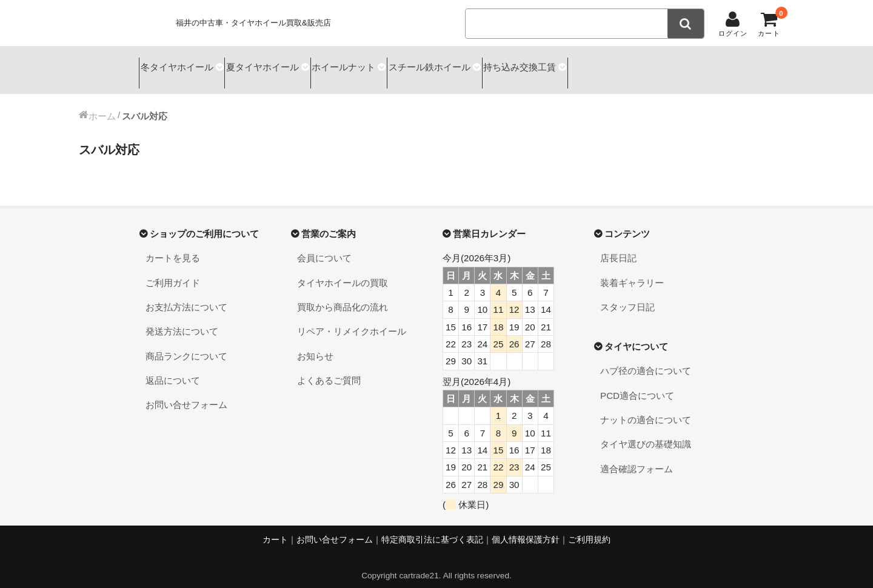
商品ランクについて (186, 345)
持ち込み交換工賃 (588, 65)
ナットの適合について (646, 409)
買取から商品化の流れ (343, 296)
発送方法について (182, 321)
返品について (173, 369)
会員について (324, 247)
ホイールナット (379, 65)
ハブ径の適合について (646, 360)
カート (275, 529)
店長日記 (618, 247)
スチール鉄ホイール (481, 65)
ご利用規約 (589, 529)
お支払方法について (186, 296)
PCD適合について (637, 385)
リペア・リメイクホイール (352, 321)
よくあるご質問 (329, 369)
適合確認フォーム (637, 458)
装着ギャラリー (632, 272)
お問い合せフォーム (186, 394)
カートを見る (173, 247)
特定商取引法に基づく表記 (432, 529)
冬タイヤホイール (179, 65)
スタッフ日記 (627, 296)
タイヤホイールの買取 (343, 272)
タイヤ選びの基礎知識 (646, 434)
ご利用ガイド (173, 272)
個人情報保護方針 (526, 529)
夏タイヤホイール (282, 65)
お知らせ (315, 345)
